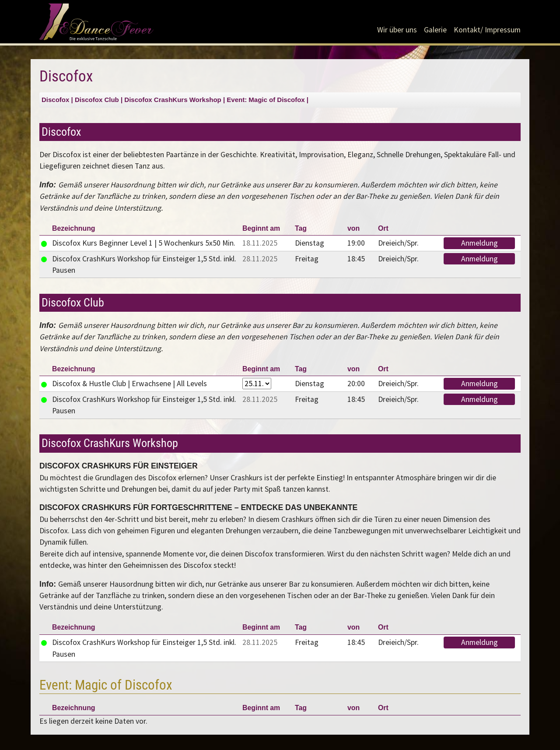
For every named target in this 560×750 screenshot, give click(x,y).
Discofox (55, 100)
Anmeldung (479, 243)
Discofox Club (97, 100)
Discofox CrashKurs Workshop (173, 100)
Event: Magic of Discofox (266, 100)
